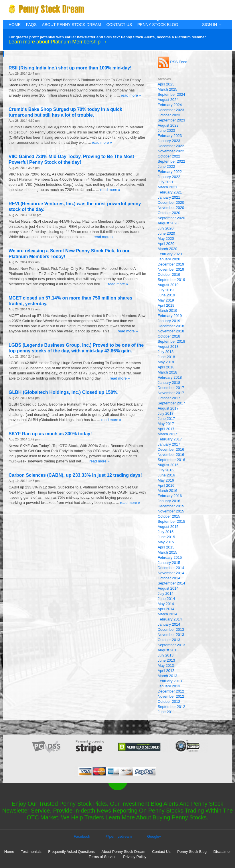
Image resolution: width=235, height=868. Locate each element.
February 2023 (170, 136)
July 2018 (166, 352)
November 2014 (171, 573)
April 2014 (166, 609)
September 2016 (171, 460)
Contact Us (119, 25)
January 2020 (169, 259)
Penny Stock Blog (158, 25)
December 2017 (171, 388)
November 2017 (171, 393)
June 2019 (166, 295)
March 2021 (168, 187)
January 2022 (169, 177)
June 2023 (166, 130)
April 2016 (166, 485)
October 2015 (169, 516)
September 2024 (171, 94)
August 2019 (168, 285)
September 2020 (171, 218)
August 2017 (168, 408)
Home (15, 25)
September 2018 (171, 341)
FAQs (31, 25)
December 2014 (171, 568)
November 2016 (171, 455)
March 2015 (168, 552)
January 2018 (169, 383)
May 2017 (166, 424)
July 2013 (166, 655)
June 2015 (166, 537)
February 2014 (170, 619)
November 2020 (171, 208)
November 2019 (171, 269)
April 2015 (166, 547)
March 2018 (168, 372)
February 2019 (170, 316)
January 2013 (169, 686)
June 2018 (166, 357)
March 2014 (168, 614)
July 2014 (166, 593)
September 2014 (171, 583)
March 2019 (168, 311)
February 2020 (170, 254)
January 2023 (169, 141)
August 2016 (168, 465)
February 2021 (170, 192)
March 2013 (168, 676)
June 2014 (166, 599)
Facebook (82, 836)
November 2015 (171, 511)
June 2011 (166, 712)
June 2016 (166, 475)
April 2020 (166, 244)
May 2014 (166, 604)
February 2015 (170, 557)
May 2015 (166, 542)
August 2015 (168, 527)
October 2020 (169, 213)
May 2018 (166, 362)
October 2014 (169, 578)
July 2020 (166, 228)
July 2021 (166, 182)
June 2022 (166, 166)
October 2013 (169, 640)
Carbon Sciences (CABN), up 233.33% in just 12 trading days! (75, 475)
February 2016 (170, 496)
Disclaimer (222, 852)
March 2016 (168, 491)
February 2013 (170, 681)
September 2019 (171, 280)
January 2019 (169, 321)
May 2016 (166, 480)
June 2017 (166, 419)
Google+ (154, 836)
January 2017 (169, 444)
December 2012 (171, 691)
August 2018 (168, 347)
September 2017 (171, 403)
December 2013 (171, 629)
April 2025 (166, 84)
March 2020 (168, 249)
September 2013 (171, 645)
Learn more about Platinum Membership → (58, 42)
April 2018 (166, 367)
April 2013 (166, 671)
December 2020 (171, 202)
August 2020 (168, 223)
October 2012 (169, 702)
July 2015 (166, 532)
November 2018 (171, 331)
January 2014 (169, 624)
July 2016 (166, 470)
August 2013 (168, 650)
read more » (131, 95)
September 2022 (171, 161)
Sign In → (212, 25)
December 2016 (171, 449)
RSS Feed (173, 62)
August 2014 (168, 588)
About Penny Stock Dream (72, 25)
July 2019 (166, 290)
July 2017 (166, 413)
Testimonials (31, 852)
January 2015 (169, 563)
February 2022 (170, 172)
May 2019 (166, 300)
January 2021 (169, 197)
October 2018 (169, 336)
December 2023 (171, 110)
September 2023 (171, 120)
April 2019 (166, 305)
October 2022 (169, 156)
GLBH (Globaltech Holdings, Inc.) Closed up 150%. (64, 392)
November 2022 (171, 151)
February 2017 (170, 439)
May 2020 (166, 239)
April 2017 (166, 429)
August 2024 (168, 100)
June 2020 (166, 233)
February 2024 (170, 105)
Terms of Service (103, 857)
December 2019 (171, 264)
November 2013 (171, 635)
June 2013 (166, 660)
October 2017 (169, 398)
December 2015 (171, 506)
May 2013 (166, 666)
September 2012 (171, 707)
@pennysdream (119, 836)
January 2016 (169, 501)
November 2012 (171, 696)
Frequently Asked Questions (71, 852)
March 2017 (168, 434)
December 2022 (171, 146)
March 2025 (168, 89)
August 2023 (168, 125)
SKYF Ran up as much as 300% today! (50, 434)
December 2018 (171, 326)
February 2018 (170, 377)
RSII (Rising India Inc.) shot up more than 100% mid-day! (70, 68)
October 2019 (169, 275)
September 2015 (171, 521)
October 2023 (169, 115)
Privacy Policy (135, 857)
